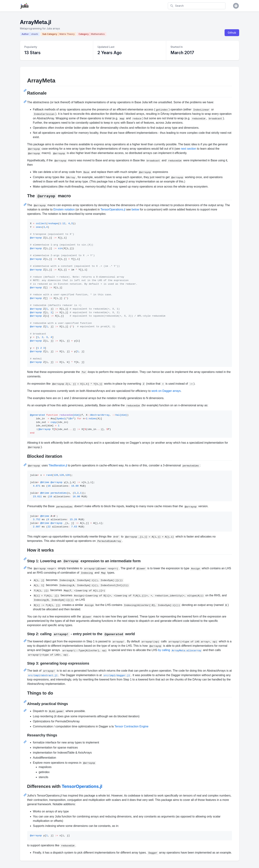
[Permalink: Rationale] (25, 102)
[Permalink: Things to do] (25, 702)
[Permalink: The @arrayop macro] (25, 205)
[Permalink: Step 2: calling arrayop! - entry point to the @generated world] (25, 641)
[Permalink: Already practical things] (25, 710)
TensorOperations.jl (113, 209)
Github (232, 33)
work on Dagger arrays (166, 391)
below (135, 209)
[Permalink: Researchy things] (25, 742)
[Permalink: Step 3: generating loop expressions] (25, 670)
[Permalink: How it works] (25, 559)
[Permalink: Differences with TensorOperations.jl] (25, 795)
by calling (180, 650)
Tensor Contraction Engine (131, 726)
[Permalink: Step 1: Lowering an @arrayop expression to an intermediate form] (25, 568)
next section (188, 149)
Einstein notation (64, 209)
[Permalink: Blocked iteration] (25, 465)
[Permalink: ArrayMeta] (25, 90)
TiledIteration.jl (58, 465)
